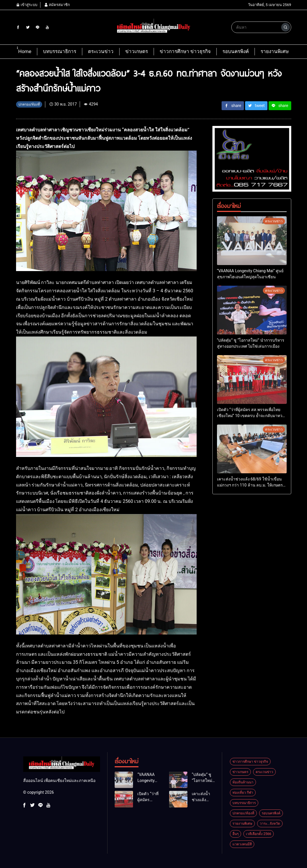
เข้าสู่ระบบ (27, 5)
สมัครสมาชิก (57, 5)
